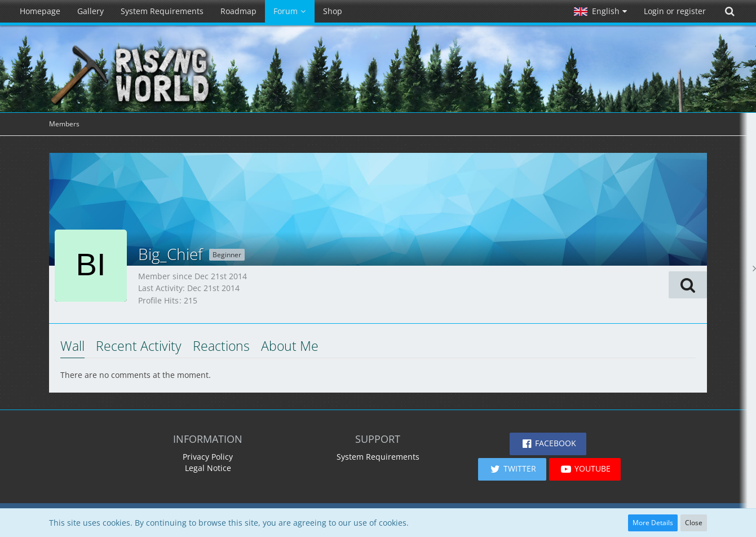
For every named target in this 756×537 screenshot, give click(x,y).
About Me (290, 346)
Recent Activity (139, 346)
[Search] (730, 11)
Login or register (675, 11)
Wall (72, 346)
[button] (600, 11)
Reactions (221, 346)
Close (694, 523)
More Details (653, 523)
